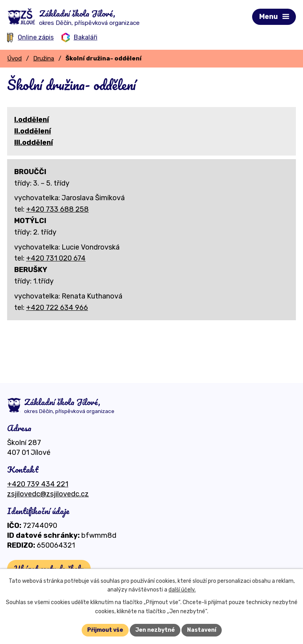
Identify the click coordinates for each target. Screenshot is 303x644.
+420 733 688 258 (57, 209)
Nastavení (202, 630)
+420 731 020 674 (56, 258)
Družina (44, 58)
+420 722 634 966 (57, 308)
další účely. (182, 590)
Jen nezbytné (155, 630)
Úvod (14, 58)
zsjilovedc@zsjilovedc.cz (48, 494)
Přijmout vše (105, 630)
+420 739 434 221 (38, 484)
